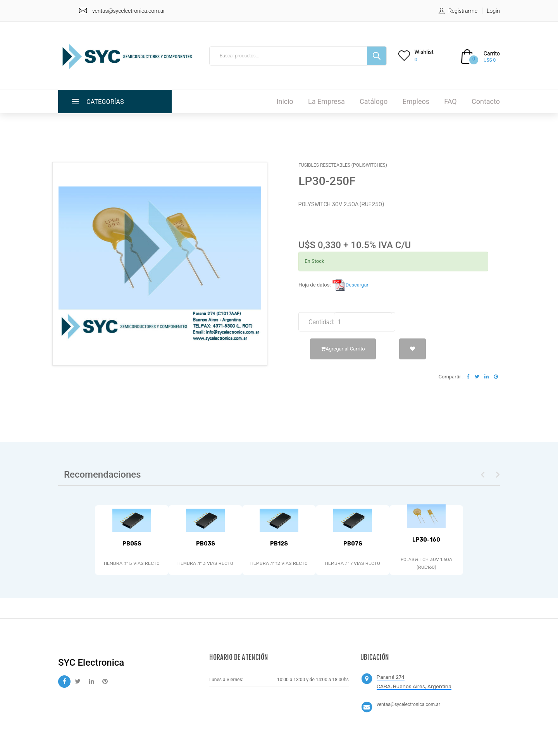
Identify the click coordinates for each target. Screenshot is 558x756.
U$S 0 (490, 60)
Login (493, 11)
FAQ (450, 101)
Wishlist (424, 52)
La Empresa (326, 101)
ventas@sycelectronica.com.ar (129, 11)
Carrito (492, 54)
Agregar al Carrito (343, 349)
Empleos (416, 101)
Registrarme (463, 11)
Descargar (350, 285)
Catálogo (374, 101)
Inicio (285, 101)
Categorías (107, 101)
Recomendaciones (102, 475)
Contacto (486, 101)
